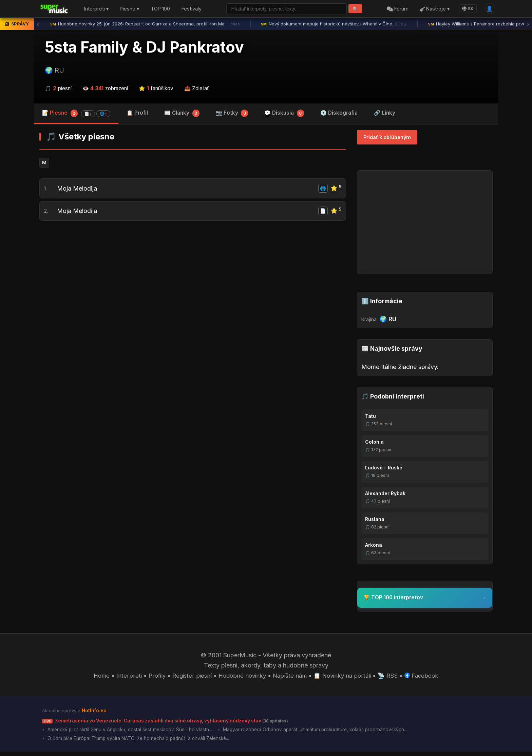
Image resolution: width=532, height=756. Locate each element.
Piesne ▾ (129, 10)
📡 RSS (392, 677)
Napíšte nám (290, 677)
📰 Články (182, 115)
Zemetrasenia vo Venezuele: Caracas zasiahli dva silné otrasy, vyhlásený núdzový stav (175, 723)
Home (96, 677)
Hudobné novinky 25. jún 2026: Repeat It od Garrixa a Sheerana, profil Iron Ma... (145, 25)
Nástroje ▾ (433, 10)
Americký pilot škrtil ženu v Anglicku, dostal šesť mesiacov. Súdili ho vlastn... (135, 733)
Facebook (427, 677)
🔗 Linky (385, 114)
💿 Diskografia (339, 114)
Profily (152, 677)
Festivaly (192, 10)
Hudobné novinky (241, 677)
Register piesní (188, 677)
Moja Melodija (78, 192)
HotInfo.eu (95, 713)
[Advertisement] (193, 285)
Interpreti (123, 677)
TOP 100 (160, 10)
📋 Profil (137, 114)
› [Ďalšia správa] (528, 25)
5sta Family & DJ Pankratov (144, 49)
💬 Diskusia (284, 115)
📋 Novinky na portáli (345, 677)
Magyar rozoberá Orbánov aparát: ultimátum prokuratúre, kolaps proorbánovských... (331, 733)
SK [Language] (466, 9)
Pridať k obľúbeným (387, 139)
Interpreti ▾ (96, 10)
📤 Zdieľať (197, 90)
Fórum (396, 10)
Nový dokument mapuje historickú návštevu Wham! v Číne (334, 25)
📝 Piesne (76, 115)
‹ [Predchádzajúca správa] (38, 25)
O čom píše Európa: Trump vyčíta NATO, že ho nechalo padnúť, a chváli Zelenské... (142, 742)
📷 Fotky (232, 115)
